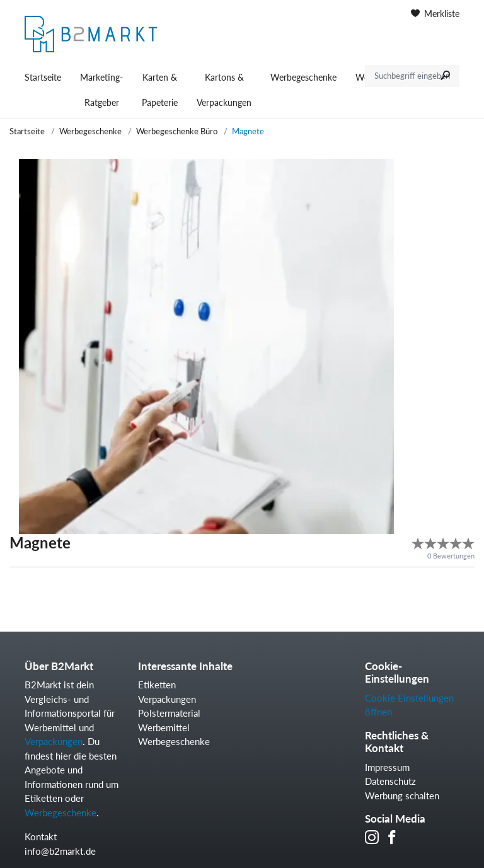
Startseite (43, 77)
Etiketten (157, 685)
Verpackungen (54, 741)
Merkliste (435, 14)
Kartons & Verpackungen (224, 90)
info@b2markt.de (60, 851)
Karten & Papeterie (160, 90)
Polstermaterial (169, 713)
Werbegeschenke (303, 77)
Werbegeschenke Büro (177, 131)
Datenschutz (390, 781)
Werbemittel (164, 727)
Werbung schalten (402, 796)
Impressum (387, 767)
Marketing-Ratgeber (101, 90)
